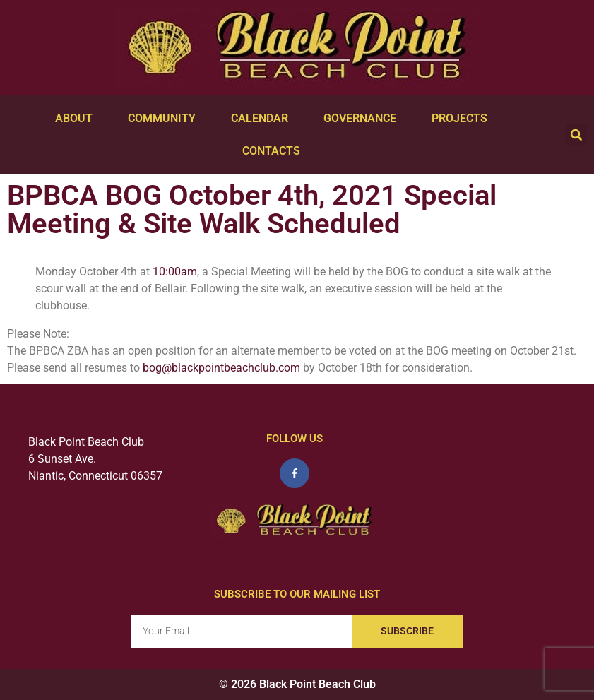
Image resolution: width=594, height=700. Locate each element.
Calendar (263, 119)
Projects (463, 119)
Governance (363, 119)
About (77, 119)
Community (165, 119)
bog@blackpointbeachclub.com (221, 368)
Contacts (275, 151)
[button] (576, 135)
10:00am (175, 272)
